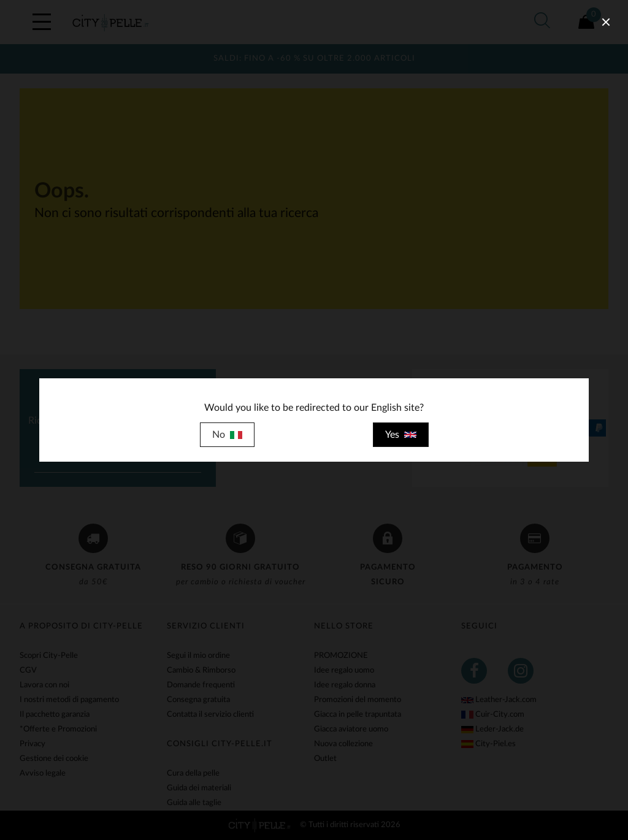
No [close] (227, 435)
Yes (401, 435)
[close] (606, 22)
